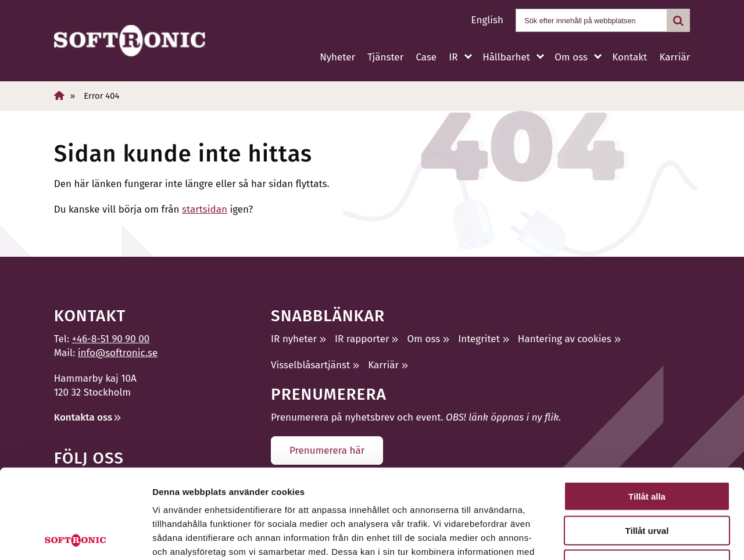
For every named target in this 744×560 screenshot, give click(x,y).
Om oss (571, 57)
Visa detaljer (632, 537)
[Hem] (59, 96)
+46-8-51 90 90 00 (111, 339)
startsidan (205, 209)
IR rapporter (362, 339)
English (487, 20)
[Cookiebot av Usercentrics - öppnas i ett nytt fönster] (75, 537)
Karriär (675, 57)
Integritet (479, 339)
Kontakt (629, 57)
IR (453, 57)
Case (426, 57)
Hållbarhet (506, 57)
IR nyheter (294, 339)
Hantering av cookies (565, 339)
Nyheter (337, 57)
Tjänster (385, 57)
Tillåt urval (647, 441)
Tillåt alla (647, 407)
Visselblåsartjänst (310, 365)
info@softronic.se (118, 353)
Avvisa (647, 475)
